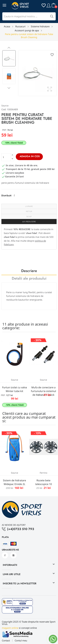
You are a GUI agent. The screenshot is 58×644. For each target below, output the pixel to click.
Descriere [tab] (29, 271)
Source (5, 106)
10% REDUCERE (29, 222)
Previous (9, 48)
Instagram (13, 555)
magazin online (10, 628)
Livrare (29, 206)
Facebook (5, 555)
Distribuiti (14, 196)
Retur (29, 211)
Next (9, 88)
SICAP (29, 217)
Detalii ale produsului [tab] (29, 279)
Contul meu (21, 641)
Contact (6, 641)
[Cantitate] (6, 157)
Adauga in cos (29, 156)
